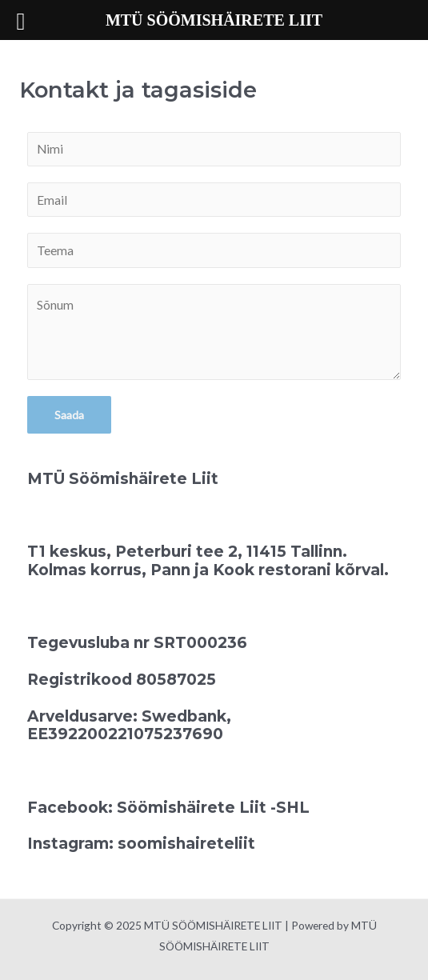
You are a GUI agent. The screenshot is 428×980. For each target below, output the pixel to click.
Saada (69, 415)
